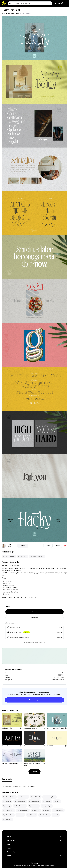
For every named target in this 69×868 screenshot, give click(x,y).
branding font (49, 797)
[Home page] (3, 14)
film (57, 801)
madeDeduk (11, 545)
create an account (14, 787)
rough (46, 810)
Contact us (41, 642)
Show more (34, 772)
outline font (8, 810)
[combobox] (34, 3)
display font (34, 801)
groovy (7, 806)
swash (20, 815)
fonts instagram (37, 556)
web (56, 815)
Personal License (59, 677)
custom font (20, 801)
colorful (7, 801)
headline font (20, 806)
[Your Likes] (59, 3)
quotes (36, 810)
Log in (4, 787)
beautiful (23, 797)
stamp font (58, 810)
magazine (34, 806)
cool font (22, 556)
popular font (23, 810)
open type (46, 806)
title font (31, 815)
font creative (9, 556)
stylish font (8, 815)
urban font (44, 815)
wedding (7, 819)
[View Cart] (56, 3)
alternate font (9, 797)
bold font (35, 797)
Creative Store (55, 680)
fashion (47, 801)
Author (9, 547)
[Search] (50, 3)
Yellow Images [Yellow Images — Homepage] (34, 863)
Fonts (62, 680)
